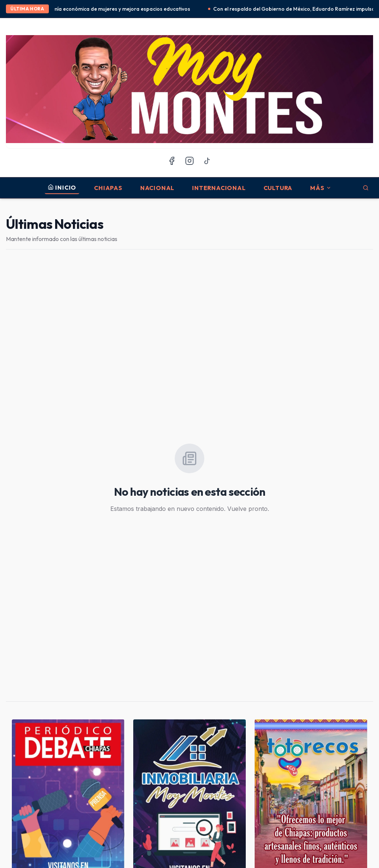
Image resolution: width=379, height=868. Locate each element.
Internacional (219, 188)
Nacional (157, 188)
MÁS (321, 188)
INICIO (62, 187)
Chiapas (108, 188)
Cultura (278, 188)
